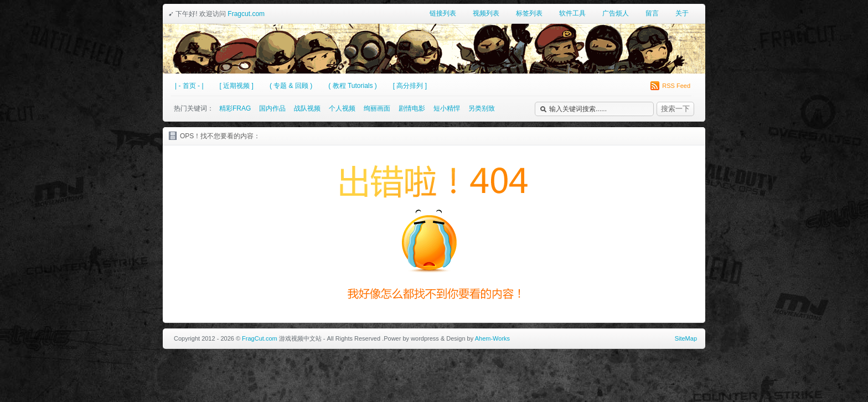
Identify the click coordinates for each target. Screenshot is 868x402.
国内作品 (272, 108)
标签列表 (529, 13)
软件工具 (572, 13)
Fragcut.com (246, 14)
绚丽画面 (377, 108)
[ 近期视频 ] (237, 86)
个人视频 (342, 108)
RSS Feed (670, 86)
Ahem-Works (492, 338)
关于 (682, 13)
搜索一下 (675, 109)
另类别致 (482, 108)
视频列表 (486, 13)
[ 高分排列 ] (410, 86)
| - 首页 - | (189, 86)
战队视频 (307, 108)
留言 (652, 13)
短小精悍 (447, 108)
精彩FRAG (235, 108)
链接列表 (443, 13)
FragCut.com (260, 338)
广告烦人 (616, 13)
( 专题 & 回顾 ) (291, 86)
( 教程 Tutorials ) (353, 86)
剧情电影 (412, 108)
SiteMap (686, 338)
